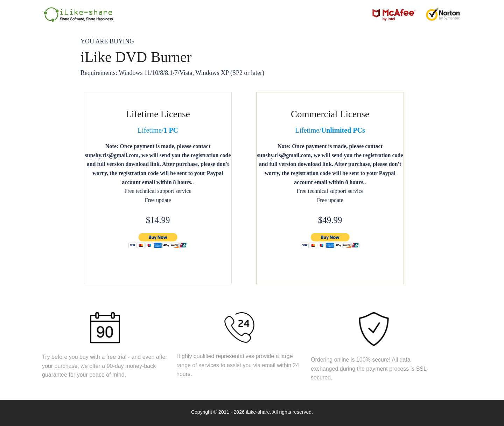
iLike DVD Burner (136, 57)
